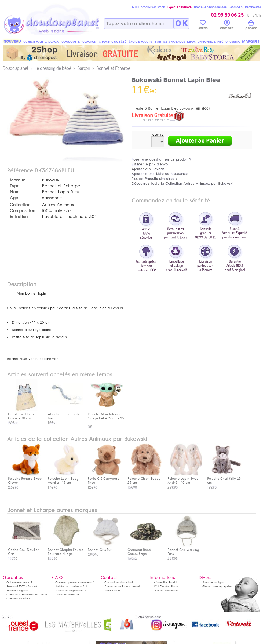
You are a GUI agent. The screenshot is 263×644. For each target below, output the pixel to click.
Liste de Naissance (165, 590)
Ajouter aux (148, 169)
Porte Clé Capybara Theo (105, 479)
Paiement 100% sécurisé (22, 586)
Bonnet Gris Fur (105, 548)
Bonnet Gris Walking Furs (185, 550)
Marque (17, 180)
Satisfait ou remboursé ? (71, 586)
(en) (27, 598)
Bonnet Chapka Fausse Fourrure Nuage (65, 550)
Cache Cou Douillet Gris (25, 550)
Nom (14, 192)
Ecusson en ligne (213, 582)
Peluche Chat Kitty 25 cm (225, 479)
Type (14, 186)
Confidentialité (16, 598)
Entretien (19, 217)
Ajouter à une (160, 174)
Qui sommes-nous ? (19, 582)
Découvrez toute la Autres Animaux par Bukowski (182, 183)
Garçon (84, 68)
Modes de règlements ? (71, 590)
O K (181, 24)
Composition (22, 211)
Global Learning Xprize (217, 586)
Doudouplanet (16, 68)
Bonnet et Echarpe (113, 68)
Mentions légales (17, 590)
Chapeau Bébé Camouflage (145, 550)
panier (251, 26)
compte (227, 26)
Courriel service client (119, 582)
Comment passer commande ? (75, 582)
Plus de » (154, 179)
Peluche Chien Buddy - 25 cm (145, 479)
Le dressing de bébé (53, 68)
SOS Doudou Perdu (166, 586)
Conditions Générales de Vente (27, 594)
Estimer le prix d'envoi (150, 164)
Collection (20, 205)
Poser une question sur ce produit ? (161, 159)
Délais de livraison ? (68, 594)
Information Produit (165, 582)
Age (14, 198)
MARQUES (251, 41)
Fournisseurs (112, 590)
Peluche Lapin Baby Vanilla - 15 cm (65, 479)
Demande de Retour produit (122, 586)
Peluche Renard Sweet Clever (25, 479)
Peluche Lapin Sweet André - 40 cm (185, 479)
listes (203, 26)
